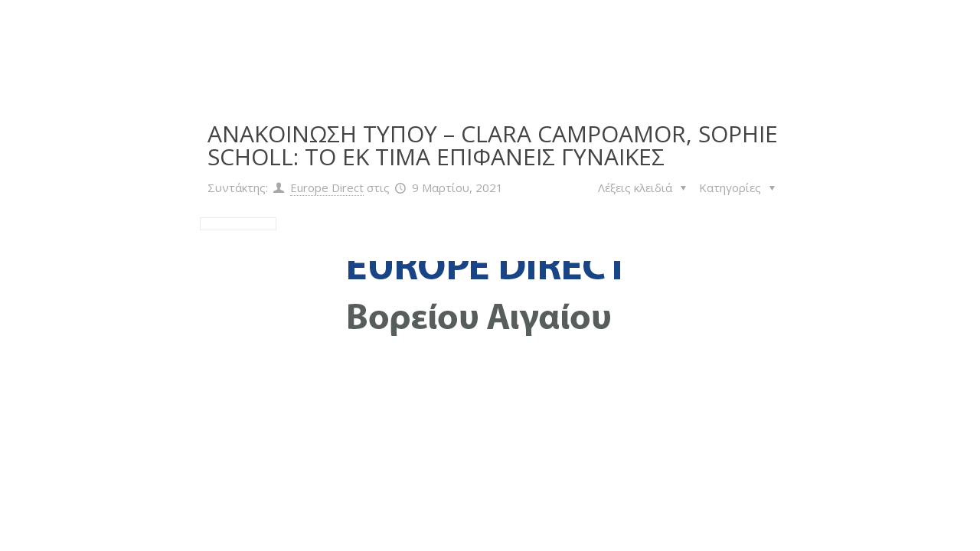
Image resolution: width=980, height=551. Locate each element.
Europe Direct (327, 187)
